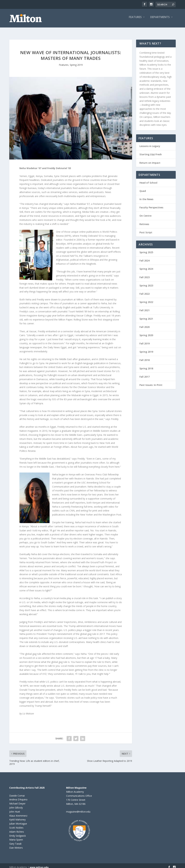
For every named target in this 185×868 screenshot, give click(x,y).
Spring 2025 (146, 249)
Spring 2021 (146, 316)
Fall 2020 (145, 324)
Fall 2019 (145, 340)
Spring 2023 (146, 282)
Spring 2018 (146, 365)
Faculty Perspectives (151, 204)
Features (135, 20)
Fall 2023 (145, 274)
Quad (143, 188)
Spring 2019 (76, 62)
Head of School (148, 180)
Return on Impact (150, 160)
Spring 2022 (146, 299)
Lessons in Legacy (150, 143)
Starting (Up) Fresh (151, 151)
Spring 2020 (146, 332)
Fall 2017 (145, 374)
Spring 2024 (146, 266)
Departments (160, 20)
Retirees (144, 221)
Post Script (146, 229)
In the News (146, 196)
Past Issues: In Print (151, 382)
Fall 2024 (145, 258)
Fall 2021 (145, 307)
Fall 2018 (145, 357)
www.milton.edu (39, 864)
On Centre (145, 213)
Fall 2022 (145, 291)
